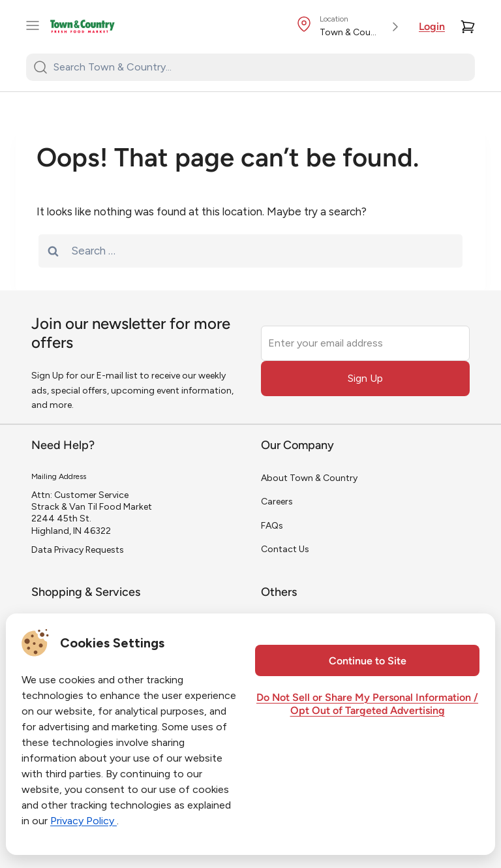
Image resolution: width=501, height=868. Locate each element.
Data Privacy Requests (78, 550)
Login (432, 27)
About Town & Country (309, 478)
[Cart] (468, 27)
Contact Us (285, 549)
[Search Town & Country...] (258, 67)
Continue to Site (368, 662)
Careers (277, 502)
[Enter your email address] (365, 343)
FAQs (272, 526)
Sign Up (365, 378)
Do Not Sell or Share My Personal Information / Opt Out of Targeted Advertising (367, 705)
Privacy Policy (83, 821)
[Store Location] (350, 27)
